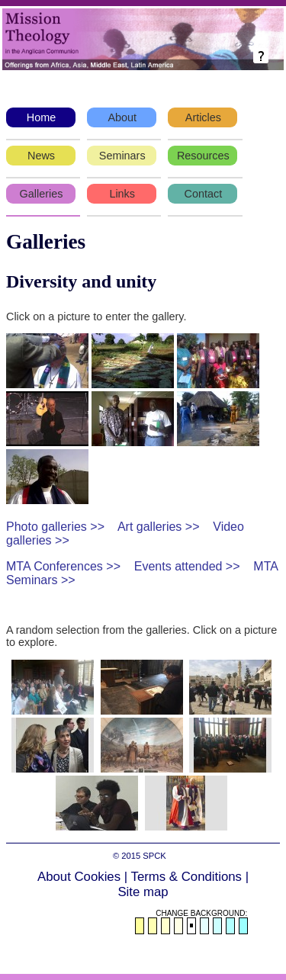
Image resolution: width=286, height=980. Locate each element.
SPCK (154, 856)
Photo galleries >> (55, 527)
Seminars (122, 156)
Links (122, 194)
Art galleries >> (159, 527)
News (41, 156)
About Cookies (79, 877)
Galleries (42, 194)
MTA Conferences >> (63, 566)
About (122, 117)
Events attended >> (187, 566)
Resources (203, 156)
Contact (204, 194)
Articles (203, 117)
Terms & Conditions (187, 877)
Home (41, 117)
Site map (143, 892)
